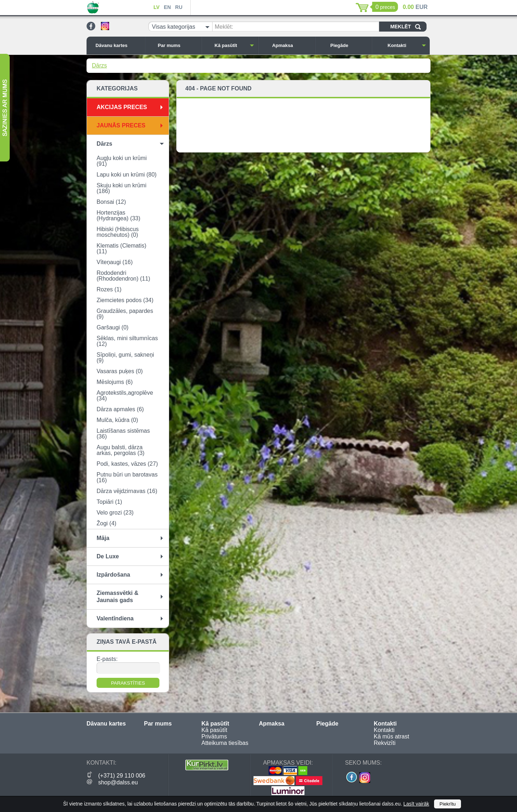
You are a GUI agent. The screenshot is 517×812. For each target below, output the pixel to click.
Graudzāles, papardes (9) (125, 314)
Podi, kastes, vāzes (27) (127, 464)
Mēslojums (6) (115, 382)
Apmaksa (292, 45)
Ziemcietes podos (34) (125, 300)
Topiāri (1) (109, 502)
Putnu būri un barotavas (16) (127, 477)
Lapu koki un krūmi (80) (127, 175)
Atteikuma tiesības (225, 743)
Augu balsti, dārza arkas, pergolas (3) (120, 450)
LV (156, 7)
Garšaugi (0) (113, 327)
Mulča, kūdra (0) (117, 420)
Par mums (178, 45)
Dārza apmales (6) (120, 409)
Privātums (214, 736)
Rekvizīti (385, 743)
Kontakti (407, 45)
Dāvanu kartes (118, 45)
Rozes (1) (109, 289)
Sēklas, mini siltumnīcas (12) (127, 341)
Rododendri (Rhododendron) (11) (123, 276)
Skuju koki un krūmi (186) (122, 188)
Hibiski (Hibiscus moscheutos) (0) (118, 232)
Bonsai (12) (111, 202)
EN (167, 7)
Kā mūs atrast (392, 736)
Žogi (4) (106, 523)
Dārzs (99, 65)
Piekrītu (448, 804)
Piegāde (349, 45)
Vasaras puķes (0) (120, 371)
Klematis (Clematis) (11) (122, 248)
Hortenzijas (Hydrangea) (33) (118, 215)
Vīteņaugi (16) (115, 262)
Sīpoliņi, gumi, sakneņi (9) (125, 358)
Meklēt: (224, 27)
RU (179, 7)
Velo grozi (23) (115, 513)
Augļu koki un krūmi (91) (122, 161)
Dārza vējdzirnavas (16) (127, 491)
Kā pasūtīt (234, 45)
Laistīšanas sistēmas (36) (123, 434)
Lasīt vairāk (416, 804)
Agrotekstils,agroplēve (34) (125, 396)
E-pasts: (107, 659)
